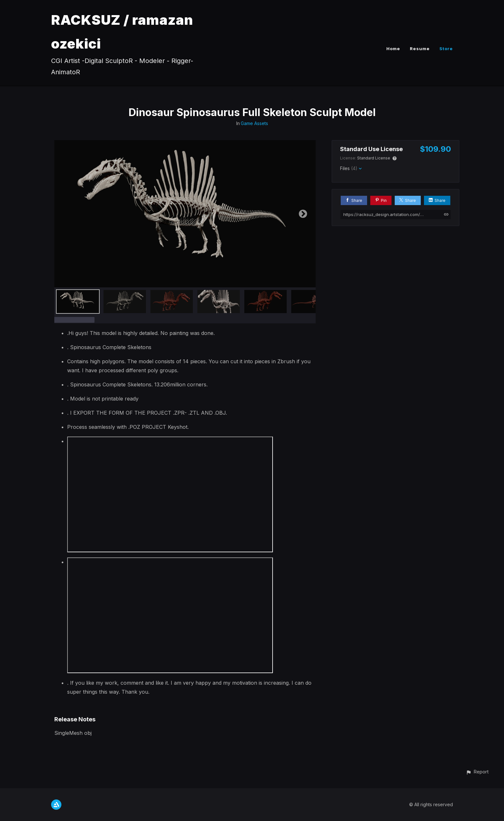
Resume (420, 49)
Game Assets (254, 123)
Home (393, 49)
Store (446, 49)
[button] (477, 772)
